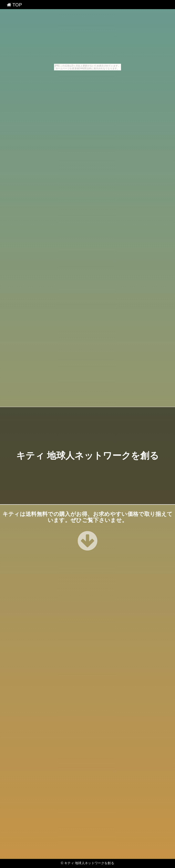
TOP (14, 5)
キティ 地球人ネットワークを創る (87, 456)
